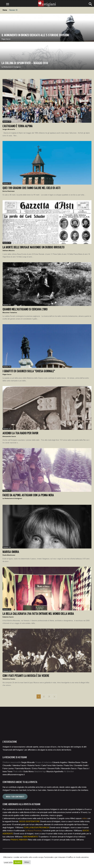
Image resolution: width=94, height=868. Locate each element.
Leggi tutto (8, 862)
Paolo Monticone (9, 555)
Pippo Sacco (6, 39)
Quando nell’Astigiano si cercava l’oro (25, 309)
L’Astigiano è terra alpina (18, 126)
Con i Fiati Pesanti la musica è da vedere (26, 676)
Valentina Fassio (9, 679)
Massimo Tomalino (10, 312)
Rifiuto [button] (27, 862)
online (84, 818)
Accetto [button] (18, 862)
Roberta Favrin (8, 617)
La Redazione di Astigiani (11, 67)
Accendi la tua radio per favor (20, 433)
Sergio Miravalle (9, 129)
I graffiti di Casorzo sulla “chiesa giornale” (29, 371)
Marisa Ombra (11, 552)
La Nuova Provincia (33, 831)
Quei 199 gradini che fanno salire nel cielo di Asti (31, 188)
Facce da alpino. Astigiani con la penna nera (28, 495)
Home (5, 10)
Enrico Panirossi (9, 191)
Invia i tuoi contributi (15, 796)
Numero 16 (7, 122)
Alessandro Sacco (9, 436)
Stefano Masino (9, 250)
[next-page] (54, 697)
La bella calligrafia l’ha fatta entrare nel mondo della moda (38, 614)
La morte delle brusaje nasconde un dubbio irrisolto (33, 247)
